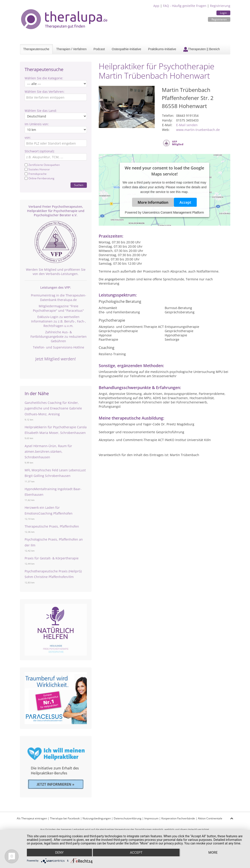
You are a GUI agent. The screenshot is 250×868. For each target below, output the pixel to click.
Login (223, 13)
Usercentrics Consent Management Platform (173, 212)
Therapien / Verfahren (71, 49)
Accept (185, 202)
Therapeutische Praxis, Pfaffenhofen (52, 526)
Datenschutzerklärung (128, 818)
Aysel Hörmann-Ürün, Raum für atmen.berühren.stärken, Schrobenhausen (48, 451)
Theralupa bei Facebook (65, 818)
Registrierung (220, 6)
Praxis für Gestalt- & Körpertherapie (52, 558)
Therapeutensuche (36, 49)
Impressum (151, 818)
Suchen (79, 185)
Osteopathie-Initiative (126, 49)
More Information (153, 202)
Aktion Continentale (210, 818)
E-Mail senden (187, 125)
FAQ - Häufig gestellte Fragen (185, 6)
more (213, 853)
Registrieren (219, 19)
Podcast (99, 49)
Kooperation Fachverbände (178, 818)
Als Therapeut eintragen (32, 818)
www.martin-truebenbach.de (198, 130)
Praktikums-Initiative (162, 49)
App (156, 6)
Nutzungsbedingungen (97, 818)
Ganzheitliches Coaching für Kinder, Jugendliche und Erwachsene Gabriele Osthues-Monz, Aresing (53, 408)
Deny (59, 853)
